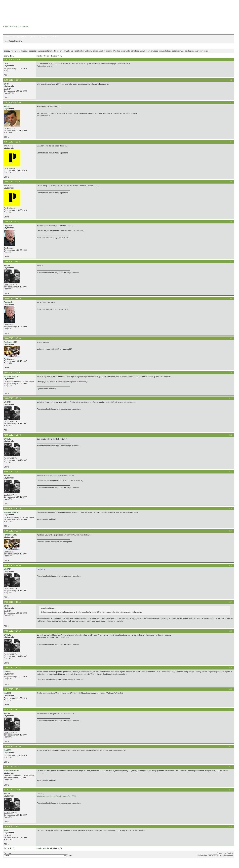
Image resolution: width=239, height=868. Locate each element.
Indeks (6, 37)
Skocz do (39, 855)
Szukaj (33, 37)
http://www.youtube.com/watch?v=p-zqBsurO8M (56, 796)
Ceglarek (8, 226)
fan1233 (8, 672)
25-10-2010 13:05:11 (12, 767)
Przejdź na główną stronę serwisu (16, 26)
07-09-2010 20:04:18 (12, 631)
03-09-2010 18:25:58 (12, 472)
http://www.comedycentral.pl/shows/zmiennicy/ (69, 382)
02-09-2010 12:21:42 (12, 435)
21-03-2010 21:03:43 (12, 80)
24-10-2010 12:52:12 (12, 710)
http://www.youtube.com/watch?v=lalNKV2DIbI (56, 476)
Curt (6, 64)
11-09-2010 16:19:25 (12, 668)
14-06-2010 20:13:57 (12, 262)
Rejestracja (42, 37)
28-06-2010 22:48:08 (12, 338)
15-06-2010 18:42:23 (12, 298)
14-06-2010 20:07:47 (12, 222)
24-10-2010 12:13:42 (12, 689)
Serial (47, 56)
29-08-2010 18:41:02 (12, 373)
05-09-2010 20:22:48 (12, 531)
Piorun (7, 106)
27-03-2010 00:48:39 (12, 102)
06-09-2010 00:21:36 (12, 565)
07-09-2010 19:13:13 (12, 602)
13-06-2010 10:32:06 (12, 182)
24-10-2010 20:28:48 (12, 746)
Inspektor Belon (11, 377)
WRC (6, 84)
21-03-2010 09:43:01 (12, 60)
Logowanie (54, 37)
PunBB (230, 853)
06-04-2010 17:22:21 (12, 142)
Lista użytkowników (19, 37)
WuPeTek (8, 146)
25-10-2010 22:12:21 (12, 826)
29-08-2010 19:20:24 (12, 398)
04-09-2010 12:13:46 (12, 508)
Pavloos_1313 (10, 342)
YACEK (7, 266)
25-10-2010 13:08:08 (12, 790)
